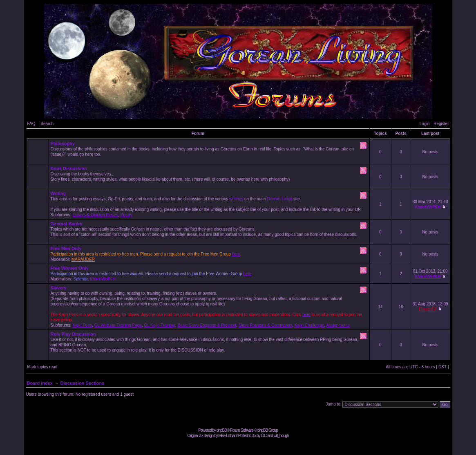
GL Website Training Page (118, 325)
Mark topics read (42, 367)
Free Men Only (66, 249)
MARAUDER (83, 259)
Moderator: (209, 254)
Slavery (59, 288)
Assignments (338, 325)
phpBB (222, 430)
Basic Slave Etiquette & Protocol (207, 325)
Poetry (126, 215)
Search (47, 124)
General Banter (67, 224)
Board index (40, 383)
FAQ (31, 124)
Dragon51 (428, 309)
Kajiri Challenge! (310, 325)
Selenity (81, 279)
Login (425, 124)
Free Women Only (70, 268)
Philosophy (63, 143)
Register (441, 124)
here (236, 254)
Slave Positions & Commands (265, 325)
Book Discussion (69, 168)
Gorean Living (279, 199)
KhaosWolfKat (428, 207)
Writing (58, 193)
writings (236, 199)
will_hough (281, 436)
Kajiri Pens (82, 325)
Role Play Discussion (73, 334)
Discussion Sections (83, 383)
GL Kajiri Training (160, 325)
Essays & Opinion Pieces (95, 215)
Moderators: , (209, 273)
